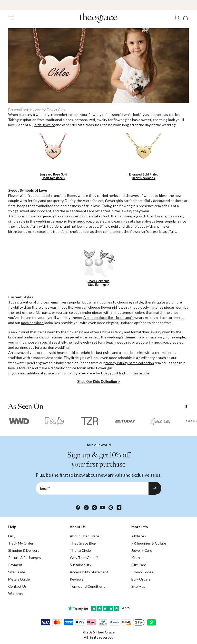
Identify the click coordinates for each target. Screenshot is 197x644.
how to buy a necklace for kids (83, 373)
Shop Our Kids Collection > (98, 382)
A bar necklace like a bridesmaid (109, 318)
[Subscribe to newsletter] (155, 488)
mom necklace (32, 323)
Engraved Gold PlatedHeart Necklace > (144, 176)
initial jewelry (44, 125)
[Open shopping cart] (186, 18)
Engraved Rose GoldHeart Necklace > (53, 176)
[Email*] (92, 488)
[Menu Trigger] (11, 18)
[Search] (178, 18)
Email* (45, 488)
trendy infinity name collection (130, 363)
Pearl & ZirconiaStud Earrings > (98, 283)
